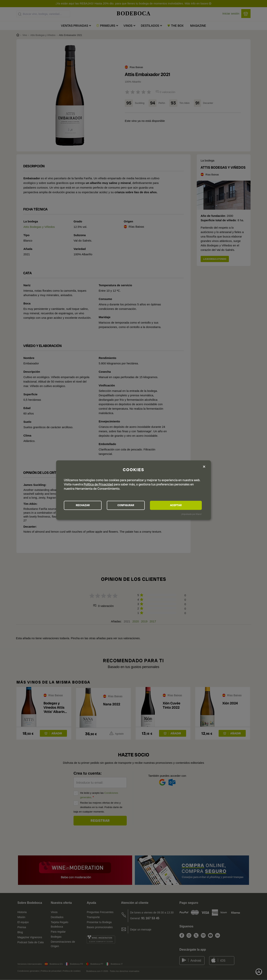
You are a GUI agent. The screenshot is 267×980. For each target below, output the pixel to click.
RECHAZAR (85, 505)
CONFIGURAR (133, 505)
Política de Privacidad (98, 484)
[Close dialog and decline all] (204, 466)
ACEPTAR (181, 505)
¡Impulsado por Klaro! (191, 514)
